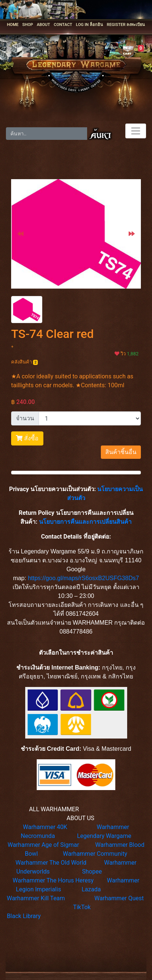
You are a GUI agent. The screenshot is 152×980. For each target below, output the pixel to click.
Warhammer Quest (119, 898)
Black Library (24, 916)
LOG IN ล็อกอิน (90, 25)
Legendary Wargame (104, 836)
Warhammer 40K (45, 827)
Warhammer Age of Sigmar (44, 845)
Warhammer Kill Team (36, 898)
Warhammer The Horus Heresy (53, 880)
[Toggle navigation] (136, 131)
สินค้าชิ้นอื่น (121, 452)
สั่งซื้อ (27, 438)
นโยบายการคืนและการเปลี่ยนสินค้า (85, 522)
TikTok (82, 907)
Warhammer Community (95, 854)
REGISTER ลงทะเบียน (126, 25)
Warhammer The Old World (51, 863)
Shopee (92, 872)
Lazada (91, 889)
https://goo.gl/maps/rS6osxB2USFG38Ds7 (83, 578)
